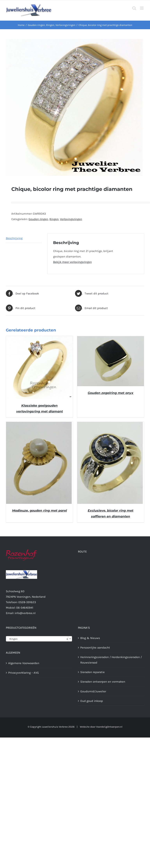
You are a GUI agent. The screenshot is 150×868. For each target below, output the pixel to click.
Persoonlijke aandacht (95, 648)
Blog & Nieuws (90, 638)
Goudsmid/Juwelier (93, 691)
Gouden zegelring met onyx (111, 393)
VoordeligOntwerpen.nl (109, 727)
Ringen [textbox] (38, 639)
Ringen (54, 219)
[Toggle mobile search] (134, 8)
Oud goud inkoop (92, 701)
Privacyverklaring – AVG (24, 673)
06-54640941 (25, 608)
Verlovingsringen (71, 219)
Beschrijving (14, 238)
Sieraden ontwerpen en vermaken (103, 682)
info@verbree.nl (25, 613)
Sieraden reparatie (92, 672)
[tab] (24, 238)
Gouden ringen (38, 219)
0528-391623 (27, 602)
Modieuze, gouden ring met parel (40, 511)
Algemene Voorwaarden (24, 663)
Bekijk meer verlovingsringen (72, 262)
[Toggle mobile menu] (142, 8)
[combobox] (39, 639)
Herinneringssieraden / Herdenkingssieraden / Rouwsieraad (111, 660)
